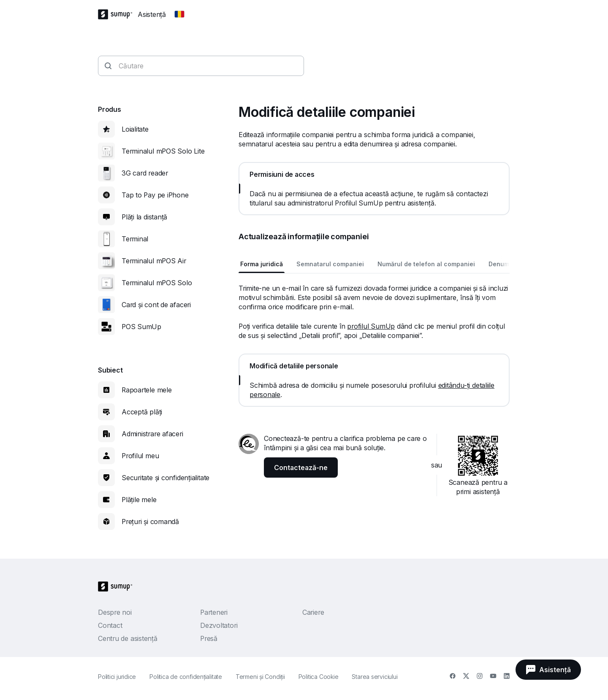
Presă (209, 638)
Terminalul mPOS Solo (157, 283)
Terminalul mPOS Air (154, 261)
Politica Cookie (319, 677)
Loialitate (135, 129)
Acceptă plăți (142, 412)
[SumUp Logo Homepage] (118, 14)
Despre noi (115, 612)
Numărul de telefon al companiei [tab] (426, 264)
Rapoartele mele (147, 390)
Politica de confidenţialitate (186, 677)
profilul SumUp (371, 326)
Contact (110, 625)
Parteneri (214, 612)
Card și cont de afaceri (156, 305)
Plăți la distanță (144, 217)
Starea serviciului (375, 677)
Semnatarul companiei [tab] (330, 264)
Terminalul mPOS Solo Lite (163, 151)
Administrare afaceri (152, 434)
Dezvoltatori (219, 625)
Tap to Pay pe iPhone (155, 195)
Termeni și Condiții (260, 677)
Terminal (135, 239)
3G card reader (145, 173)
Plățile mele (139, 500)
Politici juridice (117, 677)
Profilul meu (140, 456)
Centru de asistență (128, 638)
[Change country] (179, 14)
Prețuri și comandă (150, 522)
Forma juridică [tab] (262, 264)
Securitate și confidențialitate (166, 478)
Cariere (313, 612)
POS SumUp (141, 327)
